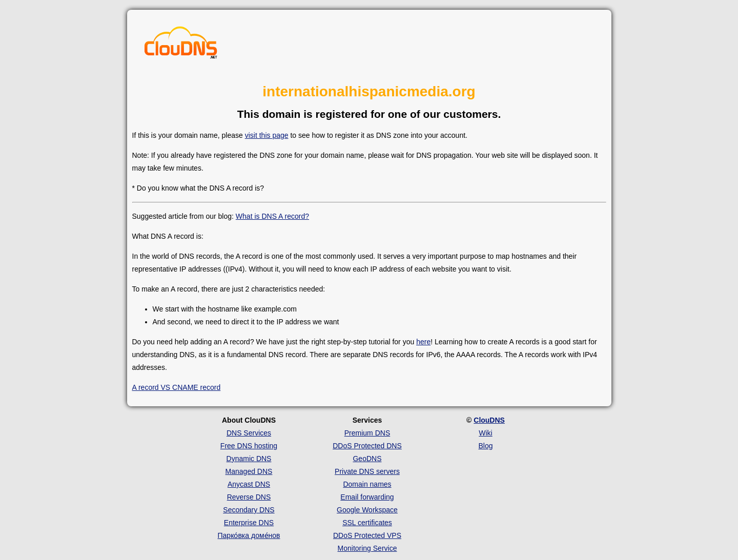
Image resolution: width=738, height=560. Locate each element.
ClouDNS (489, 420)
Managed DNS (249, 471)
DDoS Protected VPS (367, 535)
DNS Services (249, 433)
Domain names (367, 484)
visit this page (267, 135)
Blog (485, 446)
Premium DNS (367, 433)
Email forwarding (367, 497)
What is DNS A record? (272, 216)
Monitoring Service (367, 548)
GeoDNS (367, 459)
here (423, 342)
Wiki (485, 433)
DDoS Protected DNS (367, 446)
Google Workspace (367, 510)
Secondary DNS (249, 510)
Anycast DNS (249, 484)
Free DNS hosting (249, 446)
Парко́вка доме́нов (249, 535)
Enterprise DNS (249, 523)
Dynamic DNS (249, 459)
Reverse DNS (249, 497)
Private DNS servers (367, 471)
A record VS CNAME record (177, 387)
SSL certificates (367, 523)
